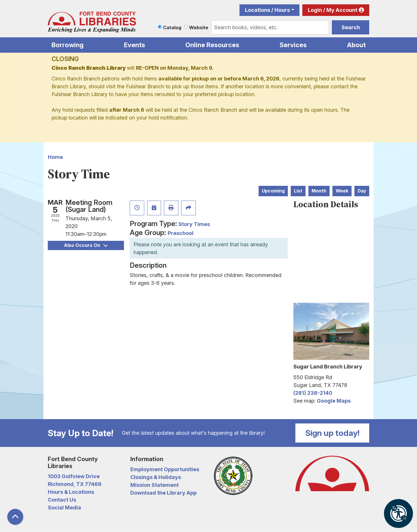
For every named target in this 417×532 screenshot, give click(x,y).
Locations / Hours (267, 10)
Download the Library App (163, 493)
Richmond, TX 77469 (75, 484)
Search (351, 27)
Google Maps (334, 401)
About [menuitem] (356, 45)
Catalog (172, 27)
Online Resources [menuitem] (212, 45)
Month (319, 191)
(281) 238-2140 (313, 393)
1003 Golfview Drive (74, 476)
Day (362, 191)
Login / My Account (333, 10)
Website (199, 27)
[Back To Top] (15, 517)
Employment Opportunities (165, 469)
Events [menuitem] (135, 45)
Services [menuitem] (293, 45)
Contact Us (62, 500)
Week (342, 191)
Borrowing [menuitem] (68, 45)
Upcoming (273, 191)
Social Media (64, 508)
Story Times (194, 224)
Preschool (181, 233)
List (298, 191)
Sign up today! (332, 433)
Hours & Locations (71, 492)
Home (55, 157)
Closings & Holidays (156, 477)
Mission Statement (154, 485)
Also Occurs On (86, 245)
